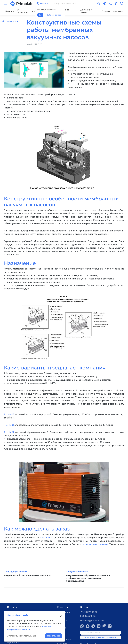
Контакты (118, 11)
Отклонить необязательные (21, 636)
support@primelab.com (92, 621)
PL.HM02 (9, 432)
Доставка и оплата (86, 11)
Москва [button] (42, 4)
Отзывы (106, 11)
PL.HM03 (9, 414)
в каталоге (46, 538)
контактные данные (95, 544)
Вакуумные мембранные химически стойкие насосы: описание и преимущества (88, 578)
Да (40, 15)
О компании (22, 11)
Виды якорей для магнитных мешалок (27, 575)
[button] (116, 4)
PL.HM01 (9, 425)
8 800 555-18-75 (88, 616)
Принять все (54, 636)
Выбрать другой (54, 15)
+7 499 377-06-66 (89, 612)
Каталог (10, 11)
